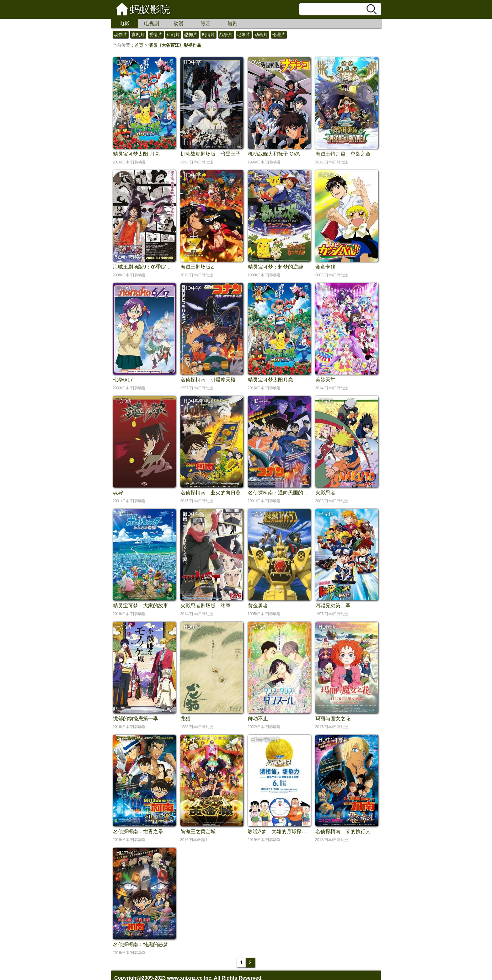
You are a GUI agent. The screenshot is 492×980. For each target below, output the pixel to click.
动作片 (120, 35)
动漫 (179, 23)
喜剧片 (138, 35)
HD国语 (327, 627)
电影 (125, 23)
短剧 (233, 23)
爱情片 (156, 35)
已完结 (124, 62)
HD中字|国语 (198, 401)
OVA (256, 62)
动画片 (261, 35)
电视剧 (152, 23)
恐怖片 (191, 35)
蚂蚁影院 (150, 9)
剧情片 (208, 35)
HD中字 (192, 62)
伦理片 (279, 35)
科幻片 (173, 35)
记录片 (243, 35)
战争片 (226, 35)
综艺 (206, 23)
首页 (139, 45)
